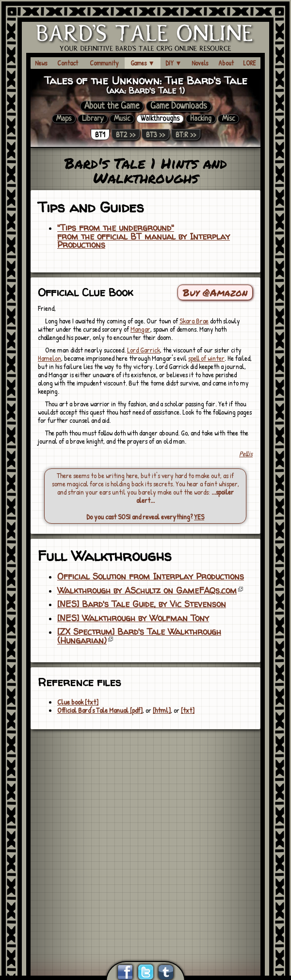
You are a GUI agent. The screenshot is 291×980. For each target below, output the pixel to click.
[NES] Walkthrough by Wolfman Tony (133, 618)
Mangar (140, 329)
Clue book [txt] (78, 702)
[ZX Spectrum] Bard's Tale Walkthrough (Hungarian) (139, 636)
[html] (162, 710)
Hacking (201, 119)
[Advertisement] (91, 833)
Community (104, 63)
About (226, 63)
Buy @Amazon (215, 292)
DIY (174, 63)
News (41, 63)
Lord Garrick (144, 350)
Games (143, 63)
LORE (249, 63)
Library (93, 119)
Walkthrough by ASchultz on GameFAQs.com (147, 591)
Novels (200, 63)
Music (122, 119)
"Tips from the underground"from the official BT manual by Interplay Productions (144, 236)
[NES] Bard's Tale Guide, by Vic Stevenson (142, 604)
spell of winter (206, 358)
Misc (228, 119)
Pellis (246, 454)
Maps (64, 119)
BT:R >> (186, 135)
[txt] (188, 710)
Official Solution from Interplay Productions (151, 577)
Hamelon (49, 358)
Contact (68, 63)
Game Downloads (179, 106)
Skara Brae (194, 321)
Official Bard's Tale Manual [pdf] (100, 710)
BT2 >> (126, 135)
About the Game (112, 106)
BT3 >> (155, 135)
